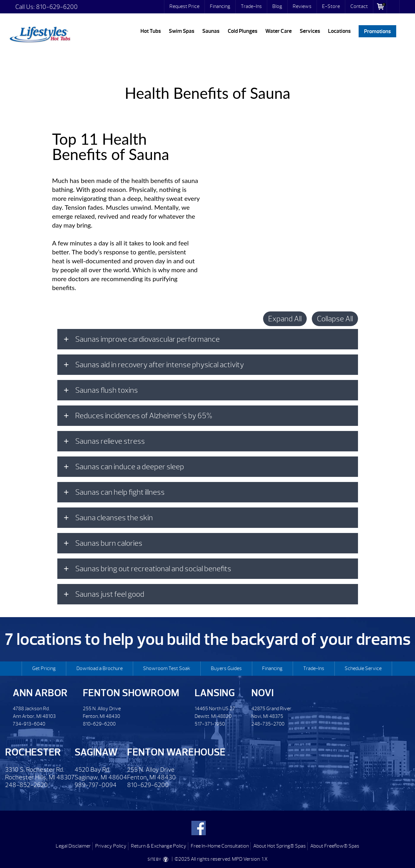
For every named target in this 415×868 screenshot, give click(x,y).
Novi (262, 693)
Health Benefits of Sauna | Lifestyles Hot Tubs (40, 33)
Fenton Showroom (131, 693)
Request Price (184, 6)
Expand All (285, 319)
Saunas (211, 31)
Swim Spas (182, 31)
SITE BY (159, 859)
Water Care (279, 31)
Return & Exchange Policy (159, 846)
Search (393, 7)
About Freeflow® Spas (335, 846)
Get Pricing (44, 668)
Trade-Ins (251, 6)
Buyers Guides (226, 668)
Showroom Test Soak (167, 668)
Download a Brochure (100, 668)
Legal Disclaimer (73, 846)
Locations (339, 31)
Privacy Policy (111, 846)
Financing (220, 6)
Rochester (33, 752)
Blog (277, 6)
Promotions (377, 31)
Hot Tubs (151, 31)
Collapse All (335, 319)
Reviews (302, 6)
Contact (359, 6)
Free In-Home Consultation (220, 846)
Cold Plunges (243, 31)
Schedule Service (363, 668)
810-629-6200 (57, 7)
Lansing (215, 693)
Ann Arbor (40, 693)
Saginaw (96, 752)
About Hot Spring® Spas (279, 846)
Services (310, 31)
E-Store (331, 6)
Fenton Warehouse (176, 752)
